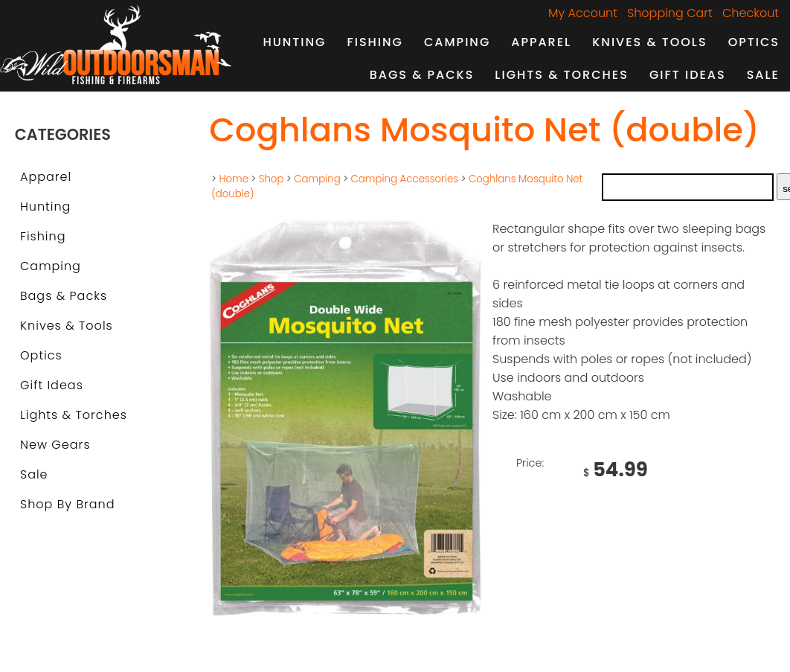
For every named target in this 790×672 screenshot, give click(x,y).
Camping (457, 42)
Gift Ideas (688, 75)
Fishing (375, 42)
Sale (763, 75)
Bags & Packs (422, 75)
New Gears (55, 445)
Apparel (541, 42)
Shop (272, 179)
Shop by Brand (67, 504)
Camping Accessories (405, 179)
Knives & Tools (649, 42)
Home (234, 179)
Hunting (294, 42)
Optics (754, 42)
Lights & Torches (562, 75)
